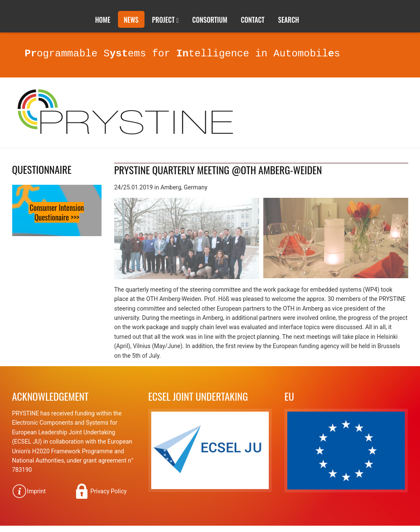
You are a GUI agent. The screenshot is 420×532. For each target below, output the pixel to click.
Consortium (210, 20)
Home (103, 20)
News (131, 20)
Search (289, 20)
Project (163, 20)
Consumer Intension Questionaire (57, 212)
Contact (253, 20)
